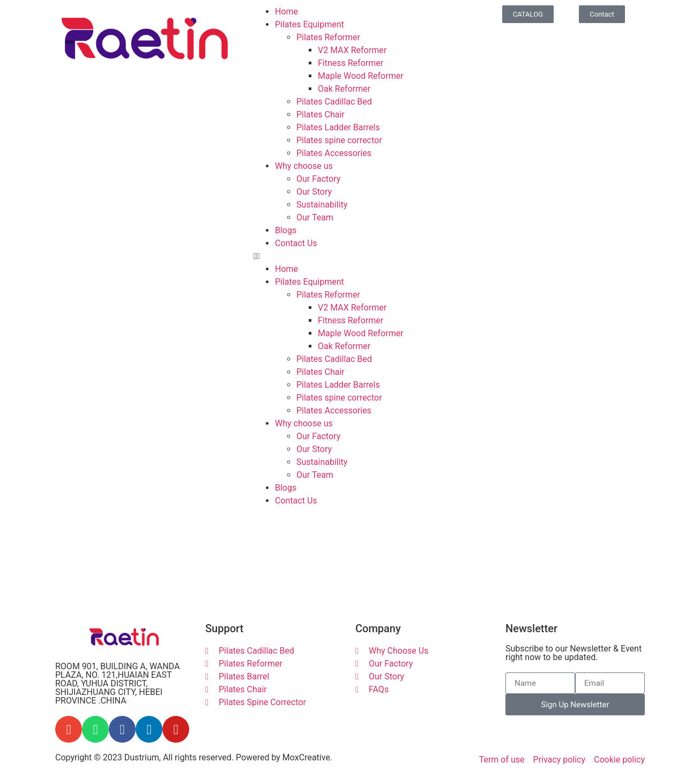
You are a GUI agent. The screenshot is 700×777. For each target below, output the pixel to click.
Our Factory (318, 179)
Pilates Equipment (310, 24)
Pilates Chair (321, 114)
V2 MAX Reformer (352, 50)
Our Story (314, 192)
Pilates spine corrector (339, 140)
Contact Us (296, 243)
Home (286, 12)
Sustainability (322, 205)
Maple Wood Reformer (361, 76)
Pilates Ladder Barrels (338, 127)
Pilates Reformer (328, 37)
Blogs (286, 230)
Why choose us (304, 166)
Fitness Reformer (351, 63)
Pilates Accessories (334, 153)
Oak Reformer (344, 89)
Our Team (315, 217)
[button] (350, 256)
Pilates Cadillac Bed (334, 102)
